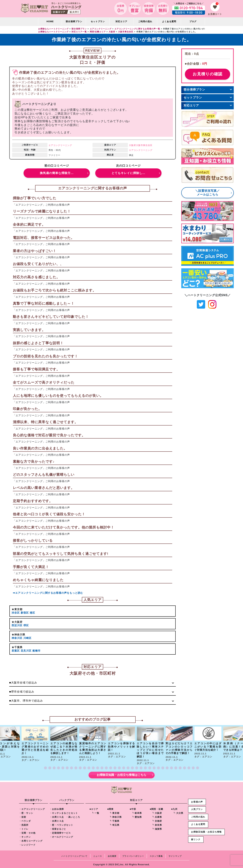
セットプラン (98, 22)
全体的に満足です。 (29, 224)
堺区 (26, 625)
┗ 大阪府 (157, 812)
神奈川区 (17, 637)
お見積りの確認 (208, 74)
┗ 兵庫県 (157, 816)
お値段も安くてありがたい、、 (38, 264)
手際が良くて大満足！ (31, 567)
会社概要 (112, 855)
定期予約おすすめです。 (33, 501)
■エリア (94, 808)
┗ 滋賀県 (157, 828)
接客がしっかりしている (33, 541)
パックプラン (67, 799)
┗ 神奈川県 (115, 816)
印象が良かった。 (27, 409)
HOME (50, 22)
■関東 (110, 808)
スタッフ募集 (156, 855)
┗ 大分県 (178, 812)
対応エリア (191, 105)
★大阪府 (17, 622)
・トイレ (24, 828)
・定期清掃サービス (60, 832)
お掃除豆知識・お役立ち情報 (206, 831)
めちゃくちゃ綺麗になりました (38, 580)
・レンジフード (27, 844)
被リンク (196, 838)
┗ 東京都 (114, 812)
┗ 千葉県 (114, 820)
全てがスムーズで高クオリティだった (44, 382)
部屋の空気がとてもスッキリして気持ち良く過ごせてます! (61, 554)
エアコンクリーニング (60, 145)
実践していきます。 (29, 330)
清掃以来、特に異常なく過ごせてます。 (45, 422)
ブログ (193, 22)
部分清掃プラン (74, 22)
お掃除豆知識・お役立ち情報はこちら (122, 774)
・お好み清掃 (56, 808)
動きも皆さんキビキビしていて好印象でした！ (51, 317)
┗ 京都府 (157, 820)
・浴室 (23, 816)
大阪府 (132, 145)
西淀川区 (17, 625)
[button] (45, 767)
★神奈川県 (18, 634)
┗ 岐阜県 (137, 812)
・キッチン (25, 836)
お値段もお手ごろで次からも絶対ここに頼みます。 (55, 290)
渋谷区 (16, 613)
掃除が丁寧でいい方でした (35, 198)
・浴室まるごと (58, 828)
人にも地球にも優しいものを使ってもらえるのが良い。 (58, 396)
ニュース (98, 855)
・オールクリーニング (61, 836)
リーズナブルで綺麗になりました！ (42, 211)
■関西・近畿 (156, 808)
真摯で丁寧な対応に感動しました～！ (44, 303)
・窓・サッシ (26, 812)
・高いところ (73, 816)
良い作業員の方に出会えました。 (40, 448)
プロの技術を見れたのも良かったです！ (45, 356)
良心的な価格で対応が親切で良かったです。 (49, 435)
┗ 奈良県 (157, 824)
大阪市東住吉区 (144, 145)
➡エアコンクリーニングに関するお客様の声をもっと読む (48, 593)
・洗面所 (24, 824)
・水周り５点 (56, 816)
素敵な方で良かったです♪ (34, 462)
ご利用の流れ (145, 22)
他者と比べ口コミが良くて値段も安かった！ (49, 514)
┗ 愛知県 (137, 816)
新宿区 (25, 613)
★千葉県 (17, 646)
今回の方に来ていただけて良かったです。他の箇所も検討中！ (64, 527)
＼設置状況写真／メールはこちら (208, 193)
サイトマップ (175, 855)
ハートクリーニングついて (74, 855)
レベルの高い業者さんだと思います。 (44, 488)
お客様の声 (197, 801)
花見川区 (26, 650)
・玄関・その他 (27, 832)
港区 (32, 613)
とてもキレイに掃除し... (128, 173)
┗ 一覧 (95, 812)
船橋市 (36, 650)
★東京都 (17, 609)
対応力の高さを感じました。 (36, 277)
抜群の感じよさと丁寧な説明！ (38, 343)
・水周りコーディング (31, 840)
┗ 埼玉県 (114, 824)
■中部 (133, 808)
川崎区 (27, 637)
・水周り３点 (56, 820)
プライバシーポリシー (133, 855)
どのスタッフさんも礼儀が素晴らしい (44, 475)
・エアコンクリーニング (32, 808)
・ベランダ (25, 820)
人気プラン (197, 808)
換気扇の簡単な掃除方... (57, 173)
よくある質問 (169, 22)
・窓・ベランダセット (61, 824)
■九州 (174, 808)
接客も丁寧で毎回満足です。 (36, 369)
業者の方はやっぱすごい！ (35, 251)
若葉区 (16, 650)
